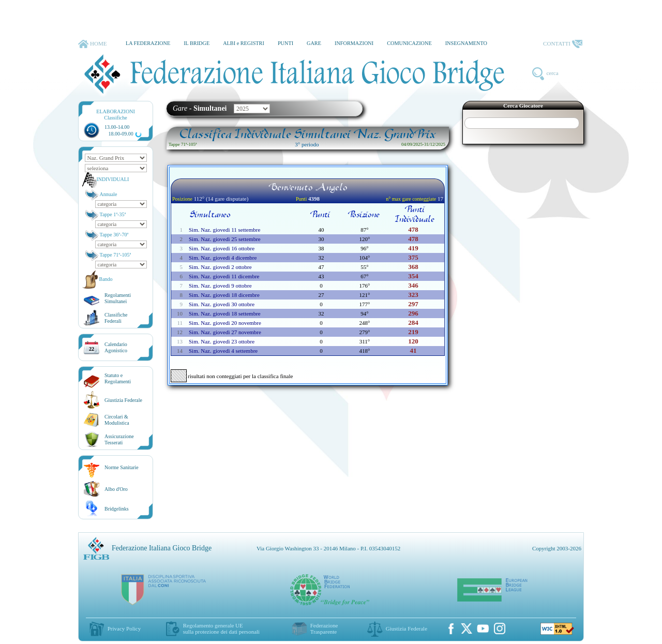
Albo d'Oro (116, 489)
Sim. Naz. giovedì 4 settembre (223, 351)
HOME (92, 44)
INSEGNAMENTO (466, 43)
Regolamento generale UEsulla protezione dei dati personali (221, 628)
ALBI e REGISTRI (244, 43)
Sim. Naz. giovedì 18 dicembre (224, 295)
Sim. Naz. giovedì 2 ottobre (220, 267)
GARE (314, 43)
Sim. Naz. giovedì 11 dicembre (224, 276)
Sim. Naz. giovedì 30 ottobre (222, 304)
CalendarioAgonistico (116, 347)
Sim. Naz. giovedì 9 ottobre (220, 286)
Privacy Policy (124, 628)
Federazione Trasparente (324, 628)
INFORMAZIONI (354, 43)
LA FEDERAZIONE (148, 43)
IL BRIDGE (197, 43)
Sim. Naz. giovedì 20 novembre (225, 323)
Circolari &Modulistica (117, 420)
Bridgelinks (117, 509)
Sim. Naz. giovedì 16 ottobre (222, 248)
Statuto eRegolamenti (118, 378)
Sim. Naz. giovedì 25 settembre (225, 239)
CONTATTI (563, 44)
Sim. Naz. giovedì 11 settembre (224, 230)
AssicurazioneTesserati (119, 439)
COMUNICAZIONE (409, 43)
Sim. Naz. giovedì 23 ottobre (222, 341)
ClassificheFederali (116, 318)
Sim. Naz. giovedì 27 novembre (225, 332)
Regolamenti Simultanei (118, 298)
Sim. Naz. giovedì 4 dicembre (223, 258)
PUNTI (285, 43)
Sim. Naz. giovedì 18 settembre (225, 313)
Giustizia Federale (123, 400)
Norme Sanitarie (122, 467)
